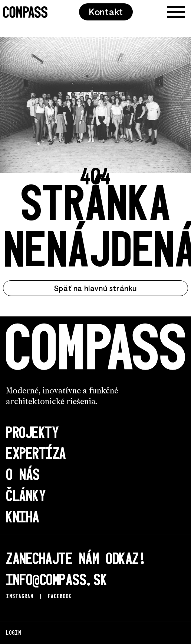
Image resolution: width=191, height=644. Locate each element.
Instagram (20, 596)
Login (14, 632)
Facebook (60, 596)
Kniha (23, 516)
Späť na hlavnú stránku (95, 288)
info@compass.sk (56, 579)
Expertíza (36, 452)
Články (26, 495)
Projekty (32, 432)
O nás (23, 474)
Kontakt (106, 12)
